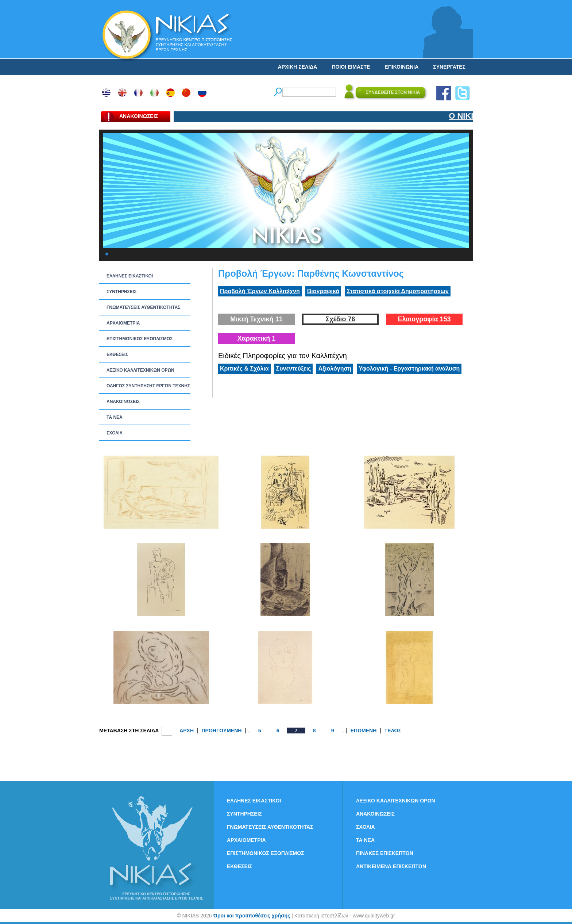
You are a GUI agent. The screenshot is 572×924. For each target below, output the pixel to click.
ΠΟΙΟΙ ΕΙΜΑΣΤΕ (351, 67)
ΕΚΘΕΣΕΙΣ (117, 354)
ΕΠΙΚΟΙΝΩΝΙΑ (401, 67)
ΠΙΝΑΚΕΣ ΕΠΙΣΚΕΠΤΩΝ (385, 853)
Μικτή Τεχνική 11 (256, 319)
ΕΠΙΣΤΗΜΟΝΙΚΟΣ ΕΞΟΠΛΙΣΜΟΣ (140, 339)
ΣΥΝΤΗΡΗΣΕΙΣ (121, 292)
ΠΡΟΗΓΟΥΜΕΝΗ (221, 731)
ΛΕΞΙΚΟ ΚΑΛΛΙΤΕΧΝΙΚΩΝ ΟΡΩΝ (140, 370)
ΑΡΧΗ (187, 731)
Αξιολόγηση (335, 369)
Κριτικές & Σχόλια (244, 369)
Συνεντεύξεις (294, 369)
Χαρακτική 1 (256, 338)
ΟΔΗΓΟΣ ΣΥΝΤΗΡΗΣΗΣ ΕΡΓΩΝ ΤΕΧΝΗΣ (148, 386)
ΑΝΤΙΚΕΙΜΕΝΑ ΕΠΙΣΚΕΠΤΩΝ (391, 866)
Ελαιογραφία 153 (424, 319)
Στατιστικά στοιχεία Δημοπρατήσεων (398, 291)
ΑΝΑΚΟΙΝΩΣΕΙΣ (123, 402)
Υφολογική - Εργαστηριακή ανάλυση (409, 369)
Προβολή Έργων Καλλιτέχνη (260, 291)
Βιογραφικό (323, 291)
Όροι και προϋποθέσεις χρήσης (252, 916)
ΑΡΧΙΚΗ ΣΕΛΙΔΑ (298, 67)
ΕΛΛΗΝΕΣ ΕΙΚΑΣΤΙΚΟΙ (130, 276)
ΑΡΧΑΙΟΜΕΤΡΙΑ (123, 323)
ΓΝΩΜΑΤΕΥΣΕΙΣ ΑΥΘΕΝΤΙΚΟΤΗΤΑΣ (144, 307)
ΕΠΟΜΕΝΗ (364, 731)
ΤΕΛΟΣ (393, 731)
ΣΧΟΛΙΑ (115, 433)
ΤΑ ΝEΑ (115, 417)
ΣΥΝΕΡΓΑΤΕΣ (449, 67)
